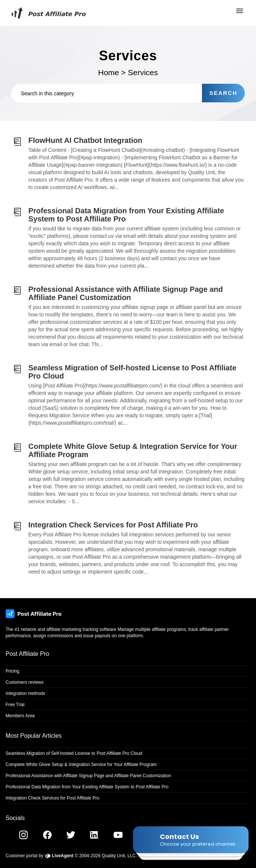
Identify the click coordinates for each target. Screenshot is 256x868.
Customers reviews (25, 682)
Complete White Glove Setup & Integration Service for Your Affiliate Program (81, 765)
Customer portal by (39, 856)
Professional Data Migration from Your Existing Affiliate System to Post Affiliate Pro (87, 787)
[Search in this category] (107, 93)
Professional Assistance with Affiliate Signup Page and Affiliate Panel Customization (88, 776)
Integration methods (25, 693)
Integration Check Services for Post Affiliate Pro (53, 798)
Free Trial (15, 705)
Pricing (12, 671)
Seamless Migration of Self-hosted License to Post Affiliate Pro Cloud (74, 753)
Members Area (20, 716)
